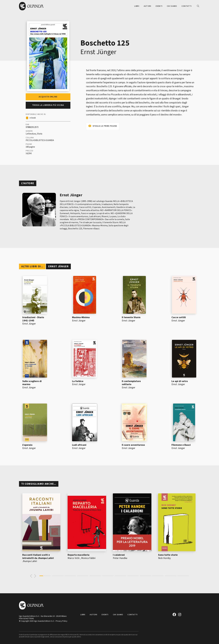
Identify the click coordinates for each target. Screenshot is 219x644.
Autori (147, 6)
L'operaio (27, 445)
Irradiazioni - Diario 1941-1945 (33, 319)
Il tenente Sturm (131, 317)
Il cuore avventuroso (133, 445)
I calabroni (119, 555)
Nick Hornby (164, 558)
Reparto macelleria (78, 555)
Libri (137, 6)
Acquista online (48, 97)
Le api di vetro (180, 381)
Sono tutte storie (168, 555)
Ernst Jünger (98, 52)
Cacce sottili (179, 317)
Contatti (187, 6)
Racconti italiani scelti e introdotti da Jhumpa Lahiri (38, 557)
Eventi (159, 6)
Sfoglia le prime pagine (105, 126)
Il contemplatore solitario (131, 383)
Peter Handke (120, 558)
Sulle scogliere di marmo (32, 383)
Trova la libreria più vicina (48, 105)
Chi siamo (172, 6)
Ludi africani (79, 445)
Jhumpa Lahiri (30, 561)
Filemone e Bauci (181, 445)
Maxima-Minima (81, 317)
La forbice (78, 381)
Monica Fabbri (88, 558)
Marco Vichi (74, 558)
